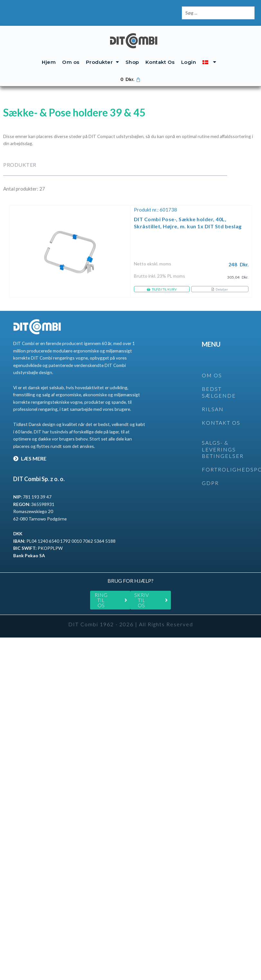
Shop (132, 62)
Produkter (103, 62)
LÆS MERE (30, 458)
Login (189, 62)
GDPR (210, 483)
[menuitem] (209, 62)
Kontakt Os (160, 62)
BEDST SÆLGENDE (219, 392)
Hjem (49, 62)
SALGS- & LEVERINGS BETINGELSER (223, 449)
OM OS (212, 375)
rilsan (213, 409)
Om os (71, 62)
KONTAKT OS (221, 423)
